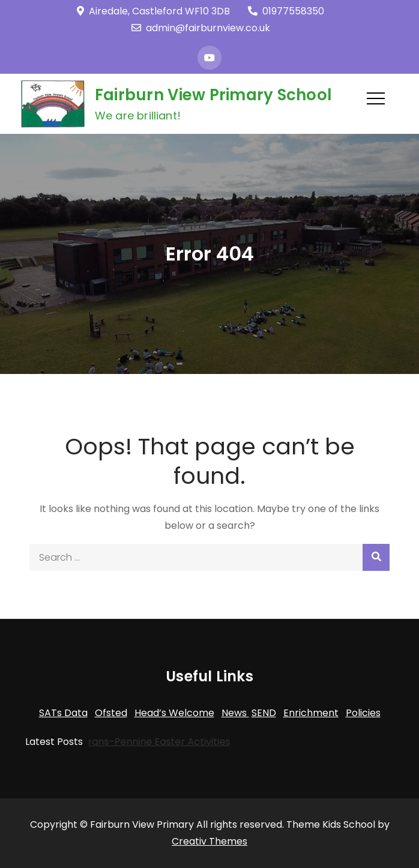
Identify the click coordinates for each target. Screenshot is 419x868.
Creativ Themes (209, 841)
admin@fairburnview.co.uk (201, 28)
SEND (264, 713)
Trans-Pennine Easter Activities (152, 742)
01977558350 (286, 11)
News (235, 713)
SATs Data (63, 713)
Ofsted (111, 713)
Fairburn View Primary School (213, 95)
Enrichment (311, 713)
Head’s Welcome (174, 713)
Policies (363, 713)
